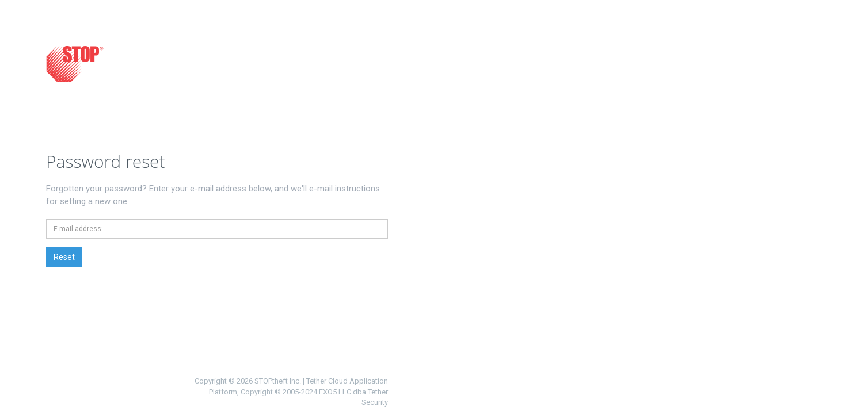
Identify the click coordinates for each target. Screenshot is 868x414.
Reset (64, 257)
